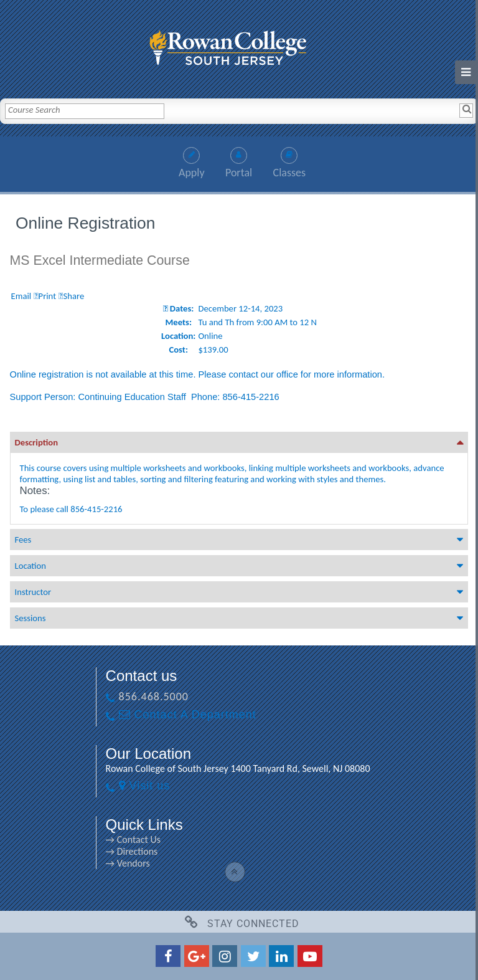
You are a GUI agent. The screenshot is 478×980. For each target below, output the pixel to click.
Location (30, 566)
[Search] (466, 110)
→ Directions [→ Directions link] (132, 851)
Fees (23, 540)
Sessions (30, 618)
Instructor (33, 592)
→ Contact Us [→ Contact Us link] (133, 840)
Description (37, 442)
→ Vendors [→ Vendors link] (128, 863)
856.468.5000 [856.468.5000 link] (154, 697)
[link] (239, 45)
